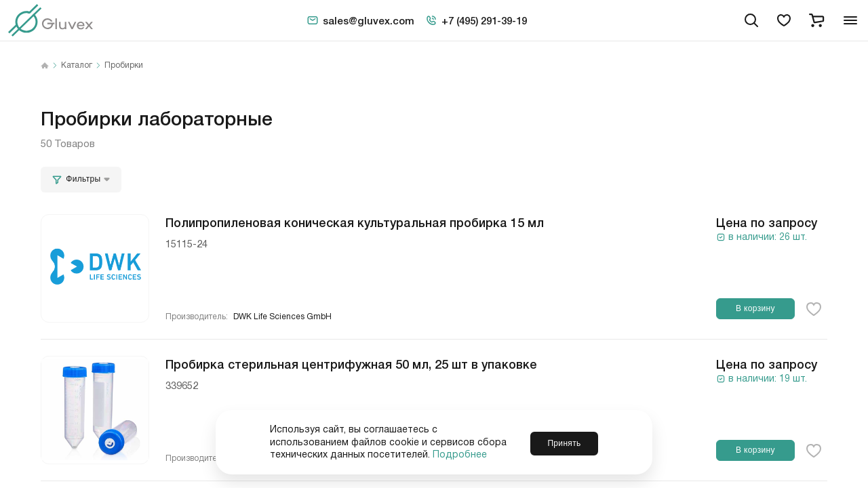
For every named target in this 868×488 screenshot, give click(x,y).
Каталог (77, 66)
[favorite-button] (814, 309)
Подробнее (460, 455)
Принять (564, 442)
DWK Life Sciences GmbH (282, 317)
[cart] (816, 20)
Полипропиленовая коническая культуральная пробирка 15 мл (355, 222)
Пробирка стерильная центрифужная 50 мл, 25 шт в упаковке (351, 363)
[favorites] (784, 20)
